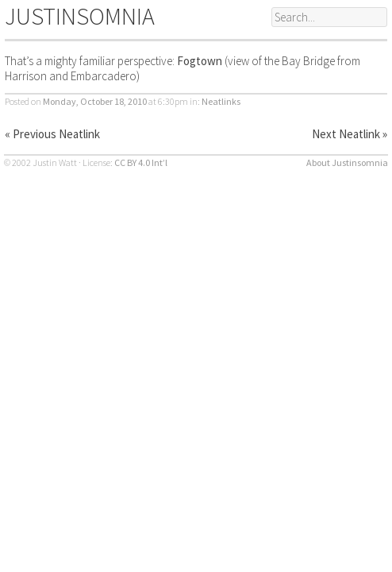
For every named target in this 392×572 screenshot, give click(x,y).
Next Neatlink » (350, 134)
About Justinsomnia (347, 162)
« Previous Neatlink (52, 134)
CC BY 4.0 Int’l (141, 162)
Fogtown (200, 61)
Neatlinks (221, 101)
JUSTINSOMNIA (80, 16)
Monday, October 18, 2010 (95, 101)
